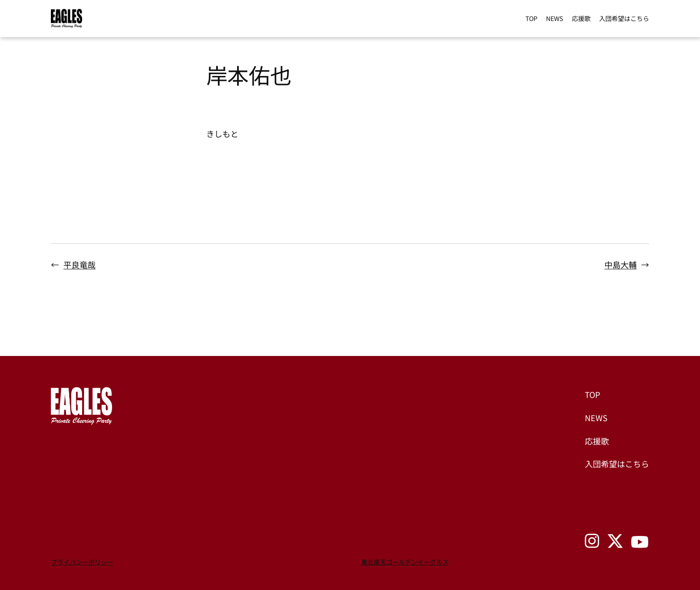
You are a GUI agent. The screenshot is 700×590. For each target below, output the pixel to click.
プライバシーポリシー (82, 562)
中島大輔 (621, 264)
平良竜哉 (79, 264)
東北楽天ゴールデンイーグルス (405, 562)
